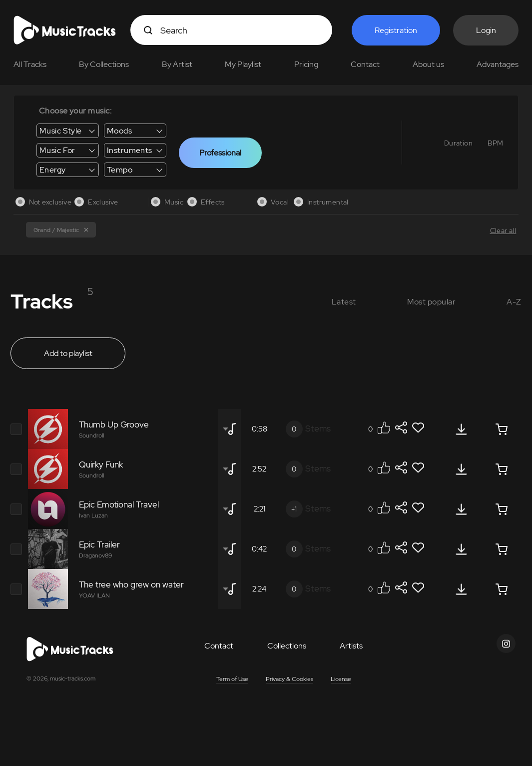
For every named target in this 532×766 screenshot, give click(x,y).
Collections (287, 646)
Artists (351, 646)
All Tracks (30, 64)
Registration (396, 30)
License (341, 679)
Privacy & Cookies (289, 679)
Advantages (498, 64)
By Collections (104, 64)
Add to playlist (68, 353)
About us (428, 64)
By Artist (177, 64)
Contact (365, 64)
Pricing (306, 64)
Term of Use (232, 679)
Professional (220, 153)
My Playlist (243, 64)
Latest (344, 302)
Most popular (432, 302)
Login (486, 30)
